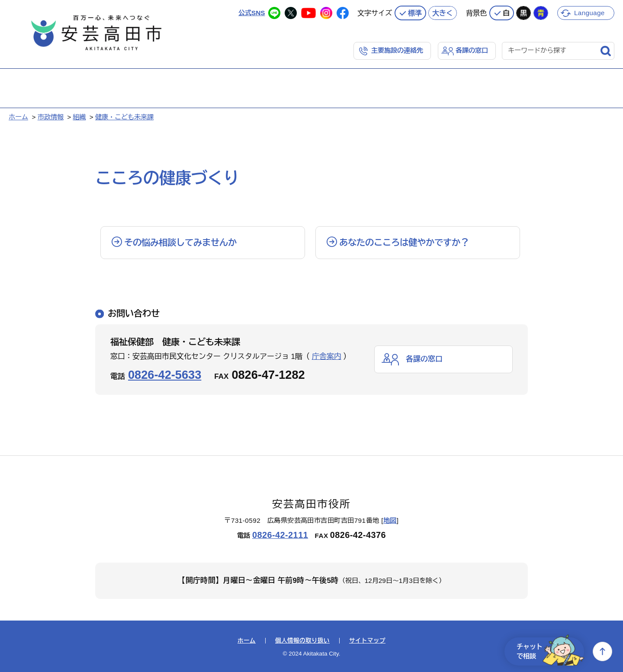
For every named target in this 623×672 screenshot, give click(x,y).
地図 (390, 520)
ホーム (18, 117)
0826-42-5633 (165, 375)
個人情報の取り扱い (302, 641)
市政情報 (51, 117)
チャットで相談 (550, 651)
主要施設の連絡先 (397, 50)
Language (589, 13)
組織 (79, 117)
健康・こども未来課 (124, 117)
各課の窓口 (472, 50)
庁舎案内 (327, 357)
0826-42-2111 (280, 535)
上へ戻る (602, 651)
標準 (415, 13)
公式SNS (252, 13)
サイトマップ (367, 641)
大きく (443, 13)
